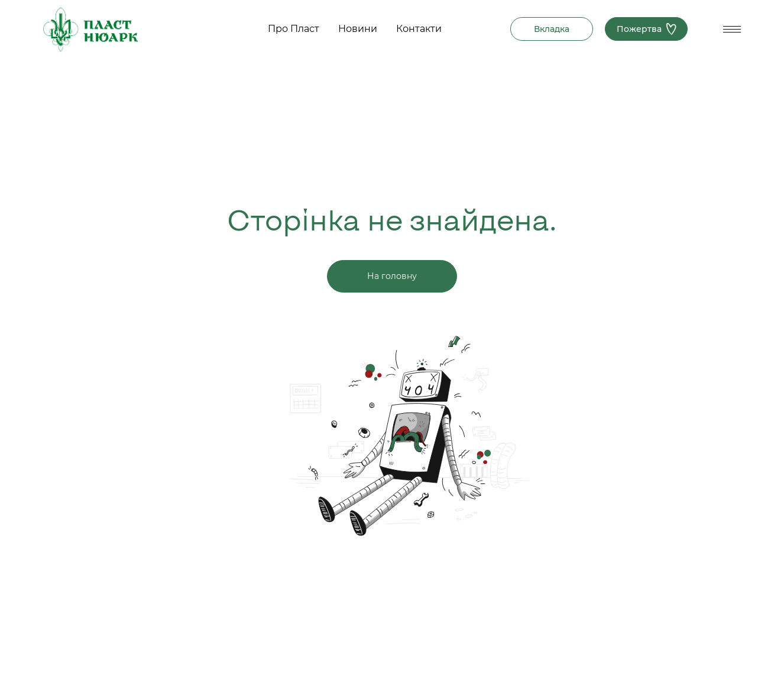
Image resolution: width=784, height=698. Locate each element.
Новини (358, 29)
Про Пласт (294, 29)
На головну (392, 276)
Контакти (419, 29)
